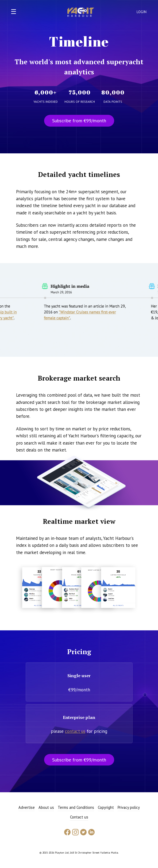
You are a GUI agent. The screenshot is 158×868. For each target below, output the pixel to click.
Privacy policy (129, 807)
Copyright (106, 807)
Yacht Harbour (81, 13)
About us (46, 807)
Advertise (27, 807)
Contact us (79, 817)
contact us (75, 731)
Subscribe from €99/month (79, 121)
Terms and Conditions (76, 807)
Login (142, 12)
